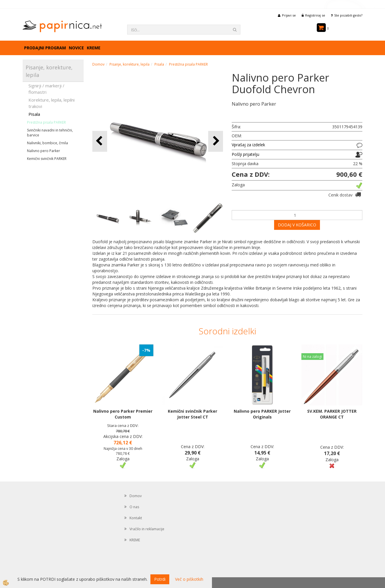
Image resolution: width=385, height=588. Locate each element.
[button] (216, 141)
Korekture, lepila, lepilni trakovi (52, 103)
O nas (134, 507)
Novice (76, 48)
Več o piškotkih (189, 579)
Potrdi (160, 579)
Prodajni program (45, 48)
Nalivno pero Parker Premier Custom (123, 414)
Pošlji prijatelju (245, 154)
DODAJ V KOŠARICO (297, 225)
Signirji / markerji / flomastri (46, 89)
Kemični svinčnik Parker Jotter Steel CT (193, 414)
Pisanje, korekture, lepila (129, 64)
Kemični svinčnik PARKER (47, 159)
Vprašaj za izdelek (248, 145)
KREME (94, 48)
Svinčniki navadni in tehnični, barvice (50, 133)
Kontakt (136, 518)
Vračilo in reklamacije (147, 529)
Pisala (34, 114)
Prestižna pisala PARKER (46, 122)
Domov (98, 64)
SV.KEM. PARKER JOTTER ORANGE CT (332, 414)
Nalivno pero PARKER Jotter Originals (262, 414)
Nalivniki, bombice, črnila (47, 143)
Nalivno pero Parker (44, 151)
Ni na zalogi (312, 357)
